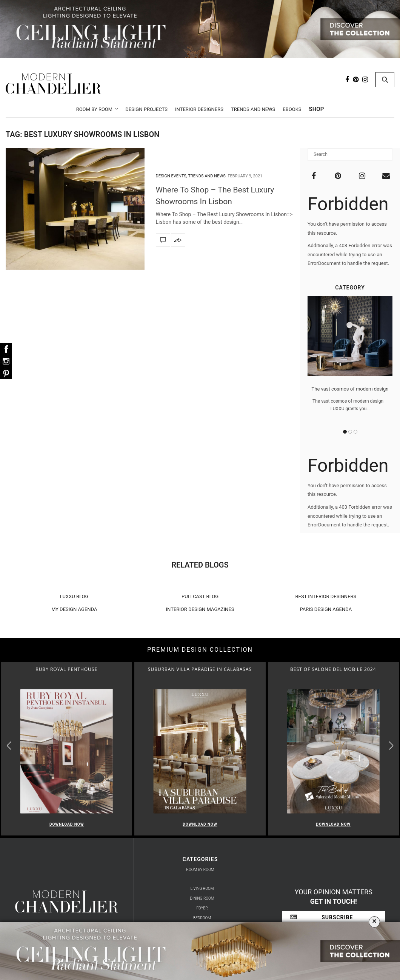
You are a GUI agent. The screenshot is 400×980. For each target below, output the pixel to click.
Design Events (171, 176)
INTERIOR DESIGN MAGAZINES (200, 609)
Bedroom (202, 918)
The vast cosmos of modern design (350, 389)
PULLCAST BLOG (200, 596)
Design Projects (146, 109)
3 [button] (355, 432)
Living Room (202, 888)
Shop (317, 109)
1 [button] (345, 432)
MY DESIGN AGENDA (74, 609)
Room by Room (95, 109)
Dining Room (202, 898)
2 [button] (350, 432)
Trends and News (253, 109)
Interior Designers (199, 109)
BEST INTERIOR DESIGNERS (326, 596)
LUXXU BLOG (74, 596)
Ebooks (292, 109)
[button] (391, 745)
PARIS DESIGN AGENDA (326, 609)
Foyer (202, 908)
